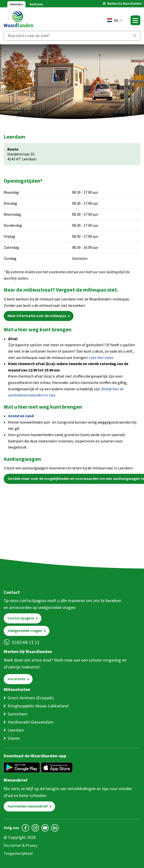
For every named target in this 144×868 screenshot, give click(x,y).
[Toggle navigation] (135, 20)
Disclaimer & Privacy (21, 845)
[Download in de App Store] (57, 768)
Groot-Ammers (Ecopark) (31, 698)
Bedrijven (36, 4)
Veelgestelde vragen (25, 630)
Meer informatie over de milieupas (37, 316)
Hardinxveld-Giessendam (30, 722)
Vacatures (16, 679)
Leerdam (16, 730)
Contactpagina (21, 618)
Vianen (14, 738)
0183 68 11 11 (26, 642)
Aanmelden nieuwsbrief (28, 806)
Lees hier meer (101, 357)
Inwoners (16, 4)
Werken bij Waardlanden (124, 4)
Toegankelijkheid (18, 853)
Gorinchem (18, 714)
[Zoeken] (72, 36)
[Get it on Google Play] (22, 768)
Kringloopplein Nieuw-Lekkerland (38, 706)
